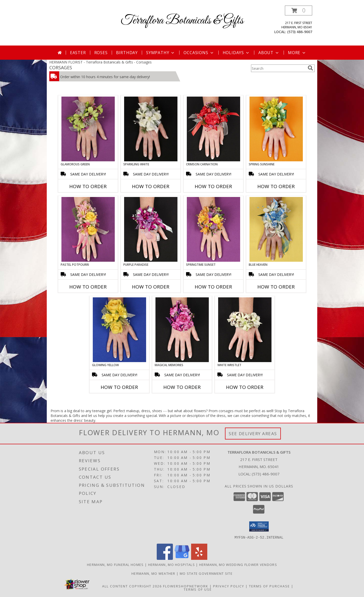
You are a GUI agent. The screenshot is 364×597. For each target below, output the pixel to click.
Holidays (236, 53)
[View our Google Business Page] (182, 558)
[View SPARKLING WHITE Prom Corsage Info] (151, 129)
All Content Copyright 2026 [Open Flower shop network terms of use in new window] (132, 586)
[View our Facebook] (165, 558)
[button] (299, 10)
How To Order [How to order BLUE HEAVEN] (276, 287)
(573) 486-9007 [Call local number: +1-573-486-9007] (300, 32)
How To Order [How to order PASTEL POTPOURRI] (88, 287)
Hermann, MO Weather (153, 573)
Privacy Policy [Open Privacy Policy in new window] (229, 586)
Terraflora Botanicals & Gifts (182, 21)
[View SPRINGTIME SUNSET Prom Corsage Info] (213, 229)
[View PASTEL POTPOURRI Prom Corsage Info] (88, 229)
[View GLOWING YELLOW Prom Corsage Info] (119, 330)
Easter (78, 53)
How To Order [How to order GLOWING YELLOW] (119, 387)
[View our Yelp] (199, 558)
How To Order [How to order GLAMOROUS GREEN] (88, 186)
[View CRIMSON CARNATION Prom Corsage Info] (213, 129)
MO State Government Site (206, 573)
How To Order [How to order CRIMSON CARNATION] (213, 186)
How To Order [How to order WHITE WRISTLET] (245, 387)
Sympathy (161, 53)
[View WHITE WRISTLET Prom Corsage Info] (245, 330)
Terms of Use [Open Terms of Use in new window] (198, 589)
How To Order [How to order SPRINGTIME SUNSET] (213, 287)
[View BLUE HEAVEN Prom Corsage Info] (276, 229)
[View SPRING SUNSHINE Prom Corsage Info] (276, 129)
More (297, 53)
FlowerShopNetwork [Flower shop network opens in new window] (186, 586)
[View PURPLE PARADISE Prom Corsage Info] (151, 229)
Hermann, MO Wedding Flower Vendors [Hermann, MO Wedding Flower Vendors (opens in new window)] (238, 564)
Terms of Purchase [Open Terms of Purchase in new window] (269, 586)
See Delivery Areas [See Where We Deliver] (253, 434)
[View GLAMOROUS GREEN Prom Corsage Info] (88, 129)
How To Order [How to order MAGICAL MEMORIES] (182, 387)
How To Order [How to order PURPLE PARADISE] (151, 287)
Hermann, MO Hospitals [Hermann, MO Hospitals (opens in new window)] (172, 564)
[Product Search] (278, 68)
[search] (310, 68)
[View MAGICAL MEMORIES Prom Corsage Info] (182, 330)
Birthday (127, 53)
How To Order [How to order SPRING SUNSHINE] (276, 186)
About (269, 53)
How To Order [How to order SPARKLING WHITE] (151, 186)
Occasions (199, 53)
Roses (101, 53)
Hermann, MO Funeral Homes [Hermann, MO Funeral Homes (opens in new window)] (115, 564)
